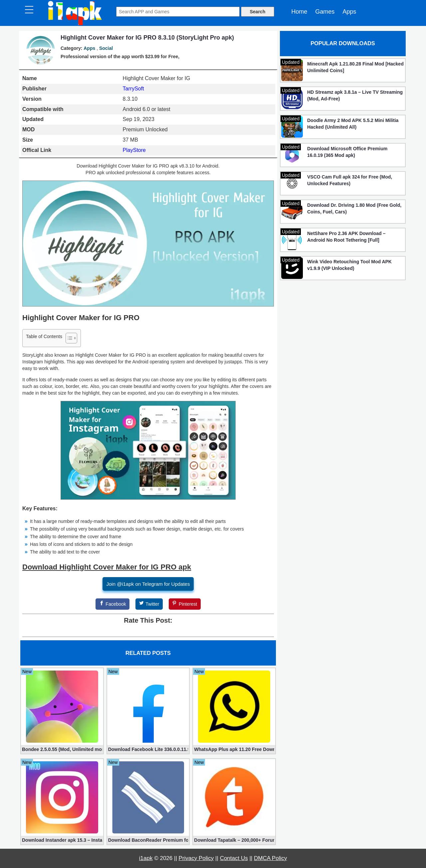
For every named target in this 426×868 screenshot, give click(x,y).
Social (106, 48)
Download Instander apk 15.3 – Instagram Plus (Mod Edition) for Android (62, 840)
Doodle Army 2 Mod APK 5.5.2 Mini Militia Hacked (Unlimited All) (353, 124)
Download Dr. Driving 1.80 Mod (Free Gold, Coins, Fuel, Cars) (354, 208)
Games (325, 12)
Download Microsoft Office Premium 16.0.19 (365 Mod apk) (347, 152)
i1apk (146, 858)
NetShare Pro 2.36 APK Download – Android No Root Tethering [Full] (346, 237)
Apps (349, 12)
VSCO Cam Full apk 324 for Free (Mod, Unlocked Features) (350, 180)
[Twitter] (149, 604)
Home (299, 12)
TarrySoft (133, 89)
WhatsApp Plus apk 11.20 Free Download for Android (234, 749)
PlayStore (134, 150)
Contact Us (234, 858)
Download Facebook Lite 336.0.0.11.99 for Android (148, 749)
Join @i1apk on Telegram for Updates (148, 584)
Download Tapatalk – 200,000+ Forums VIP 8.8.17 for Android (234, 840)
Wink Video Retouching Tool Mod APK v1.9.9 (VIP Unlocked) (349, 265)
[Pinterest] (185, 604)
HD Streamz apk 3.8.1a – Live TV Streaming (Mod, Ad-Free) (355, 95)
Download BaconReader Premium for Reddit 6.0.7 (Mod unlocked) (148, 840)
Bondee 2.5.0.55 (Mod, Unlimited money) (62, 749)
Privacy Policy (196, 858)
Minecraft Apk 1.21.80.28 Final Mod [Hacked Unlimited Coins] (355, 67)
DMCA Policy (270, 858)
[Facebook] (112, 604)
